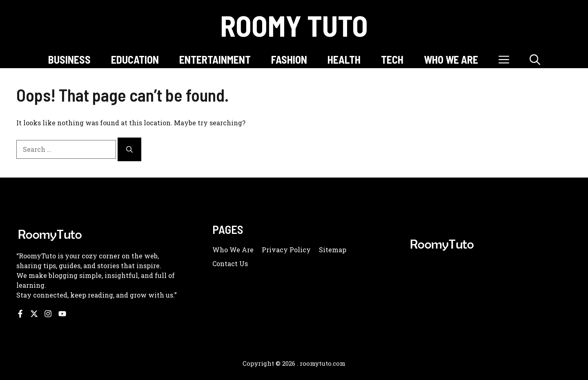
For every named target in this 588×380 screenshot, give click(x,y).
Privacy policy (286, 250)
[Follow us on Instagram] (48, 314)
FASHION (289, 59)
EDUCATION (135, 59)
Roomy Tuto (294, 25)
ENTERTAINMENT (215, 59)
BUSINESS (69, 59)
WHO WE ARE (451, 59)
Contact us (230, 263)
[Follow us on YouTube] (62, 314)
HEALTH (344, 59)
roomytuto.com (323, 363)
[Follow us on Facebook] (20, 314)
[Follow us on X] (34, 314)
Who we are (233, 250)
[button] (535, 59)
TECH (392, 59)
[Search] (129, 149)
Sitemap (333, 250)
